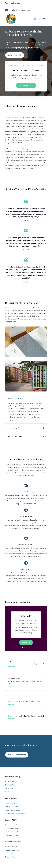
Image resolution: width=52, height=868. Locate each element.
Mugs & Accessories (12, 850)
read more (12, 667)
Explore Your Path (15, 55)
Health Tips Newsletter (13, 810)
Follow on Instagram (12, 828)
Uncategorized (21, 624)
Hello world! (26, 617)
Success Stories (11, 785)
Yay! (9, 661)
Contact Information (12, 825)
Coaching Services (12, 807)
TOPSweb (20, 621)
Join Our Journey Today (17, 755)
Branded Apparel (11, 846)
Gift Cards (8, 853)
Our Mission (9, 788)
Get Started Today (26, 85)
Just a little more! (14, 679)
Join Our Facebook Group (14, 832)
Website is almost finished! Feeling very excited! (26, 716)
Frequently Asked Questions (15, 814)
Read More (26, 643)
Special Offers (10, 857)
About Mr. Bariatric (11, 781)
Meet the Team (10, 792)
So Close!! (11, 699)
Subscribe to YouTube (13, 835)
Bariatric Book (10, 803)
